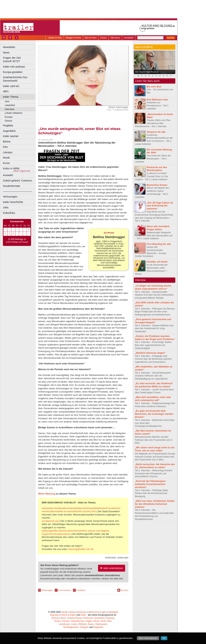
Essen (58, 621)
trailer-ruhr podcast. (14, 67)
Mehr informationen (148, 638)
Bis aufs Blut (154, 87)
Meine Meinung (47, 494)
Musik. (7, 158)
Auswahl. (8, 175)
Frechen (66, 621)
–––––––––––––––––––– (17, 191)
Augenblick (9, 131)
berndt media (68, 612)
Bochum (56, 618)
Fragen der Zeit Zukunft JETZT (20, 59)
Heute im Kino (55, 38)
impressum (81, 612)
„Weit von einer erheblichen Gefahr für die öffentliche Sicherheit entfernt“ (155, 504)
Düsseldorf (99, 618)
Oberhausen (101, 624)
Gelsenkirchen (78, 621)
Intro (7, 101)
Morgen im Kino (73, 38)
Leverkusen (64, 624)
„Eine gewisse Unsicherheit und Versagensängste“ (153, 321)
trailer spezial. (11, 136)
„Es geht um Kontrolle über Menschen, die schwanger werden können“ (154, 414)
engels (72, 615)
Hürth (103, 621)
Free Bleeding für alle (159, 244)
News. (6, 53)
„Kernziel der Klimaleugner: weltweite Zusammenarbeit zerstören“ (151, 484)
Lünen (74, 624)
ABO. (6, 91)
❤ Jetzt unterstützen (112, 568)
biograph (54, 615)
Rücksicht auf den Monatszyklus (157, 169)
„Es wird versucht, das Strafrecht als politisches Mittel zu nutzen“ (154, 385)
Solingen (84, 627)
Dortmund (88, 618)
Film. (6, 147)
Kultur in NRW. (11, 168)
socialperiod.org (50, 521)
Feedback (81, 590)
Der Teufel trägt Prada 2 (147, 72)
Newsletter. (9, 47)
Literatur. (8, 152)
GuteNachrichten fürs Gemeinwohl (15, 79)
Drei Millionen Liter (157, 100)
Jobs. (6, 207)
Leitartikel (10, 105)
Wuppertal (98, 627)
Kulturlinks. (9, 213)
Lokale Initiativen (14, 113)
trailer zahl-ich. (11, 86)
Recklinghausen (71, 627)
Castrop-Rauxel (74, 618)
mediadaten (113, 612)
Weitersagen (47, 590)
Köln (109, 621)
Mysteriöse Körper (157, 185)
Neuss (91, 624)
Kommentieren (65, 590)
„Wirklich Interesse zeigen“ (150, 353)
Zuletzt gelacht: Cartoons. (18, 181)
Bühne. (7, 142)
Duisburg (110, 618)
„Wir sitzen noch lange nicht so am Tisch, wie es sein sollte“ (155, 449)
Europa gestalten (13, 72)
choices (64, 615)
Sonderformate (11, 186)
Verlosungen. (10, 197)
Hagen (89, 621)
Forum (104, 38)
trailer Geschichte (13, 202)
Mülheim (82, 624)
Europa (9, 117)
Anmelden (129, 38)
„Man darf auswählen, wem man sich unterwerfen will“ (153, 399)
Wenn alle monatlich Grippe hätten (158, 228)
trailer (83, 615)
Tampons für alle (156, 132)
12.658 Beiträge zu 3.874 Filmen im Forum (17, 241)
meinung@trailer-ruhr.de (81, 549)
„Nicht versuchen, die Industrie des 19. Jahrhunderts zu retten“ (155, 466)
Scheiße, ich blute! (157, 262)
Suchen (171, 38)
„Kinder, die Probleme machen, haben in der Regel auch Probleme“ (155, 338)
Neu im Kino (91, 38)
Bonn (63, 618)
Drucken (125, 590)
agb (103, 612)
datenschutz (94, 612)
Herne (97, 621)
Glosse (8, 121)
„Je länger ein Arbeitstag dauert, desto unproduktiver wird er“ (153, 287)
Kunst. (7, 163)
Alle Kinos (115, 38)
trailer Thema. (11, 97)
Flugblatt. (8, 125)
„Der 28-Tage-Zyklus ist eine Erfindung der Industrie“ (160, 206)
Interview (9, 109)
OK (164, 638)
